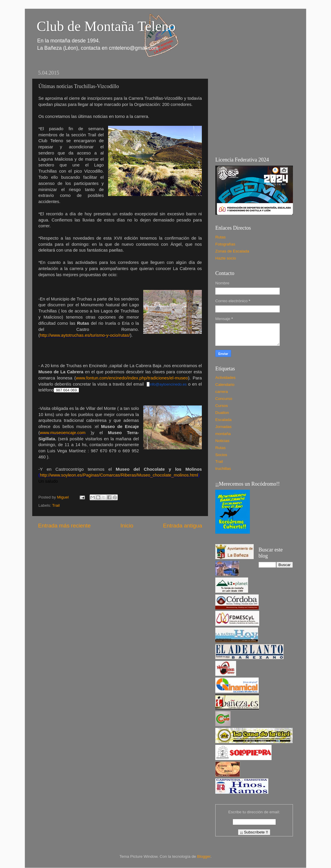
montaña (223, 434)
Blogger (204, 856)
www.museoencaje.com (63, 433)
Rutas (220, 237)
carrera (222, 392)
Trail (56, 505)
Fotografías (225, 244)
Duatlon (222, 413)
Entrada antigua (183, 526)
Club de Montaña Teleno (106, 26)
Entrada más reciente (64, 526)
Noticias (222, 441)
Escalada (223, 420)
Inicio (127, 526)
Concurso (224, 399)
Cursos (222, 406)
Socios (221, 455)
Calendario (225, 385)
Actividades (225, 378)
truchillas (223, 469)
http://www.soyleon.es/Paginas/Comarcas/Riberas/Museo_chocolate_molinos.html (119, 475)
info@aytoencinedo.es (168, 384)
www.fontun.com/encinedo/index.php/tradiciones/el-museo (132, 378)
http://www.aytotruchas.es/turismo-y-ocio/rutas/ (85, 335)
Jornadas (223, 427)
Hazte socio (226, 258)
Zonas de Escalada (232, 251)
